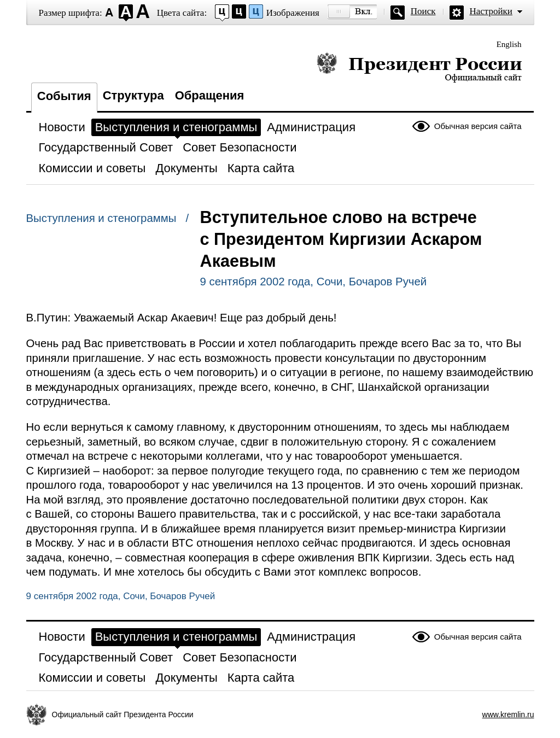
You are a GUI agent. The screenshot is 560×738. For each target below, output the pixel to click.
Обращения (210, 95)
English (509, 44)
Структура (133, 95)
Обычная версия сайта (478, 126)
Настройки (491, 11)
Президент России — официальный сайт (419, 67)
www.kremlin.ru (508, 714)
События (64, 96)
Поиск (423, 11)
